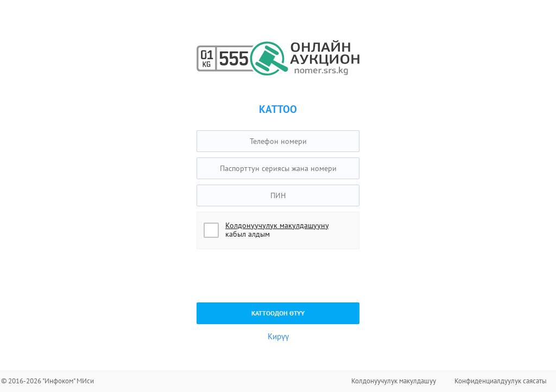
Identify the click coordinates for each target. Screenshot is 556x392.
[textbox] (278, 141)
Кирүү (278, 336)
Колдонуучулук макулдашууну (277, 225)
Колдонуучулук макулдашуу (394, 381)
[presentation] (279, 276)
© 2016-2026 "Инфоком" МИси (48, 381)
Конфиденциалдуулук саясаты (501, 381)
